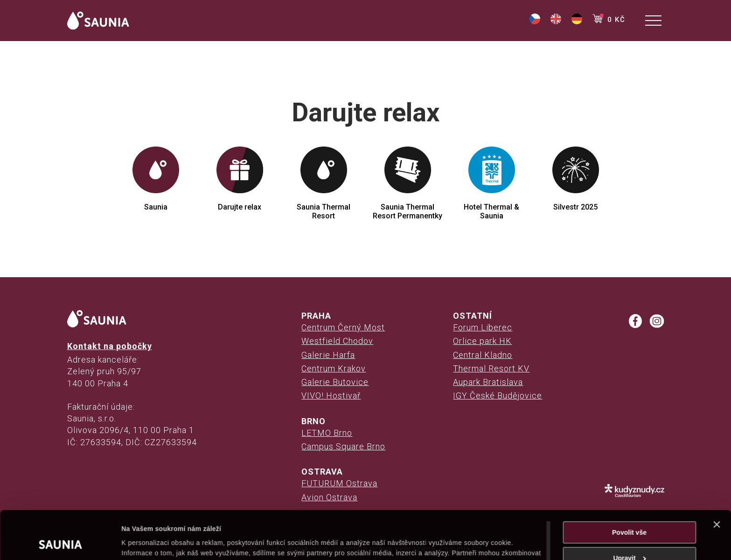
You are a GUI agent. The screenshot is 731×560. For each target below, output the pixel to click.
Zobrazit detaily (146, 542)
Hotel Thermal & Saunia (491, 183)
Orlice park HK (482, 341)
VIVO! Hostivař (331, 395)
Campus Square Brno (343, 446)
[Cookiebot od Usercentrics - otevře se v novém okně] (60, 542)
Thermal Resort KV (491, 368)
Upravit (630, 513)
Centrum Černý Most (343, 327)
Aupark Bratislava (488, 382)
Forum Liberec (483, 327)
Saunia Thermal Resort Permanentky (407, 183)
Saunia (156, 179)
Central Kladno (483, 355)
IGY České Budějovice (498, 395)
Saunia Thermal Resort (324, 183)
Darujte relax (240, 179)
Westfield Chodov (337, 341)
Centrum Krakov (334, 368)
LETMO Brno (327, 433)
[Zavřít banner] (717, 479)
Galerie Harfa (328, 355)
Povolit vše (629, 487)
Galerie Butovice (335, 382)
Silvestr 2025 (576, 179)
